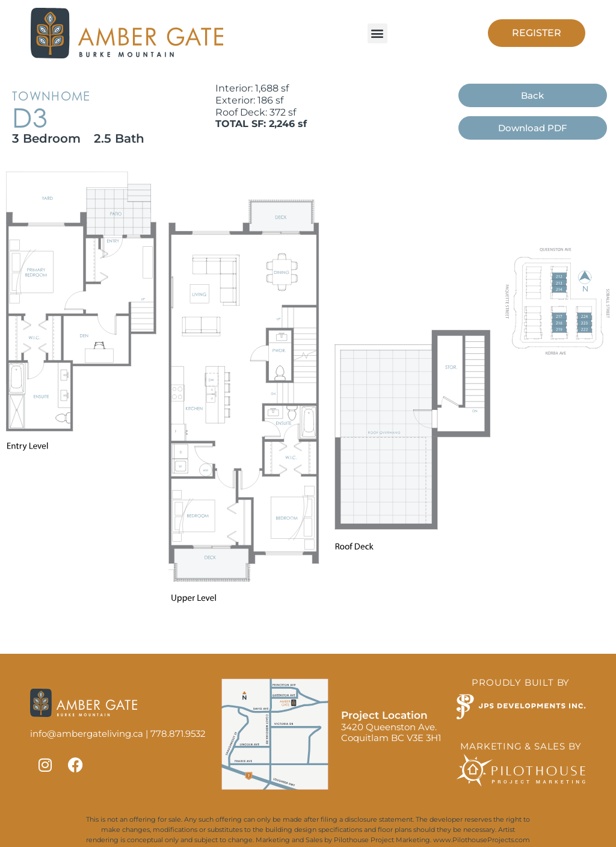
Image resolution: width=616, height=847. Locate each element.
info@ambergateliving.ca (87, 734)
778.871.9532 (178, 734)
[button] (377, 33)
